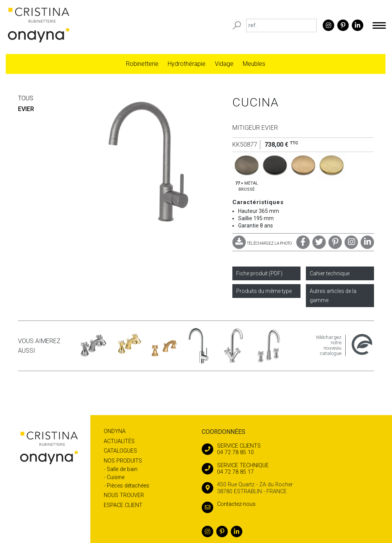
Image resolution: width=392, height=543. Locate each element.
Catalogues (120, 451)
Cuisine (116, 477)
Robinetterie (142, 64)
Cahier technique (330, 273)
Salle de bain (122, 469)
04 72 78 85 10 (288, 449)
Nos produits (123, 461)
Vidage (224, 64)
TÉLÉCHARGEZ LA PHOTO (262, 243)
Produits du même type (264, 291)
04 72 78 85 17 (288, 469)
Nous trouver (124, 495)
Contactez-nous (229, 504)
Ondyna (115, 431)
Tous (26, 98)
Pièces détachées (128, 486)
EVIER (26, 109)
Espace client (123, 505)
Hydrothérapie (187, 64)
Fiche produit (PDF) (259, 273)
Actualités (119, 441)
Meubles (254, 64)
